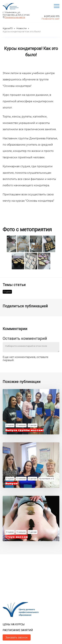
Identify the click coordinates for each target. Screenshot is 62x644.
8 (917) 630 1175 (52, 16)
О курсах (7, 292)
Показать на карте (15, 17)
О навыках (21, 425)
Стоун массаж (17, 537)
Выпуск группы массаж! (24, 430)
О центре (32, 425)
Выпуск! (12, 483)
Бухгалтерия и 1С (47, 479)
